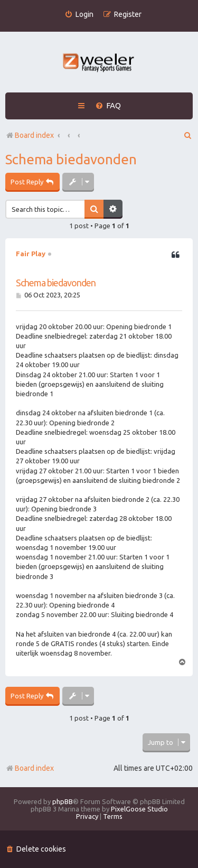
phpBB (63, 801)
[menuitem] (79, 15)
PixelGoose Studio (139, 809)
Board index (30, 768)
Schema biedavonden (71, 159)
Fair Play (31, 254)
